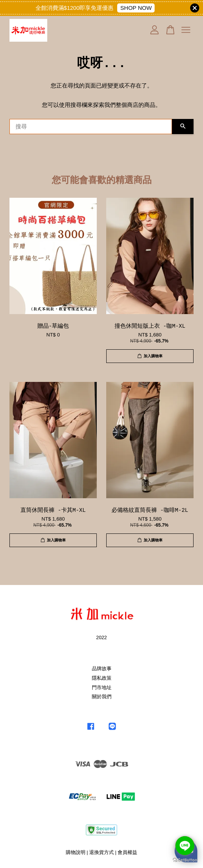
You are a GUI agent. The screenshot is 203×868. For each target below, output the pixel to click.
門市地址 (102, 687)
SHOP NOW (136, 8)
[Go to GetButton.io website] (185, 860)
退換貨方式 (101, 852)
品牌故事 (102, 669)
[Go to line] (185, 846)
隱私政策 (102, 678)
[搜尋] (91, 127)
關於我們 (102, 697)
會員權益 (127, 852)
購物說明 (76, 852)
